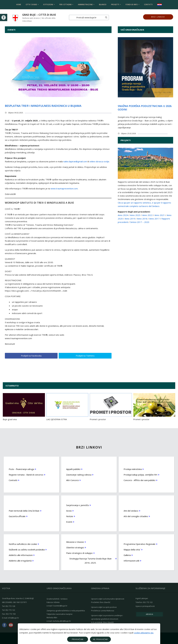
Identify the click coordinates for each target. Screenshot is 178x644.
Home (19, 5)
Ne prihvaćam (100, 639)
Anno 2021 (160, 215)
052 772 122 (10, 610)
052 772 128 (10, 606)
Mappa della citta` (132, 549)
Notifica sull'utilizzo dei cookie (23, 544)
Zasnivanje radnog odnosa (79, 474)
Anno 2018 (142, 219)
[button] (4, 17)
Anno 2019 (130, 219)
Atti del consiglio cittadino (136, 516)
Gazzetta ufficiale (17, 516)
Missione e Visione (75, 541)
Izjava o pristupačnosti (145, 606)
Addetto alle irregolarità (20, 560)
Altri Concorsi (72, 480)
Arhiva (149, 614)
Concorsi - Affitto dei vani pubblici (139, 480)
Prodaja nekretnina (133, 469)
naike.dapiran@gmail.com (75, 161)
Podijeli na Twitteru (85, 355)
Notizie (70, 516)
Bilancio (103, 5)
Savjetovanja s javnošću (78, 505)
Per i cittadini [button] (66, 5)
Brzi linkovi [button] (158, 17)
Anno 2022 (147, 215)
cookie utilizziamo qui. (144, 633)
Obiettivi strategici (75, 547)
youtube (11, 625)
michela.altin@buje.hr (62, 621)
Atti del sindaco (131, 510)
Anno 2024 (123, 215)
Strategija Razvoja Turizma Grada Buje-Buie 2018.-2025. (90, 560)
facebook (4, 625)
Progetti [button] (115, 5)
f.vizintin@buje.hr (60, 605)
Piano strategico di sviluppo (79, 553)
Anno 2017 (154, 219)
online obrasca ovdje (99, 161)
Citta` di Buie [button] (31, 5)
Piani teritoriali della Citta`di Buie (24, 510)
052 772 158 (11, 614)
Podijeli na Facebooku (31, 355)
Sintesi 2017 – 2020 (140, 222)
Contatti (148, 5)
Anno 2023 (135, 215)
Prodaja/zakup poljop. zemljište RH (140, 474)
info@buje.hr (13, 618)
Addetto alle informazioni (21, 555)
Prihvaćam (78, 639)
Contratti (13, 480)
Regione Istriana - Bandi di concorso (26, 474)
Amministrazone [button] (85, 5)
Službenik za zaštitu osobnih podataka (27, 549)
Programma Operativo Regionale (139, 544)
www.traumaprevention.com (64, 188)
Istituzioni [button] (48, 5)
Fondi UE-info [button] (132, 5)
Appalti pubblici (73, 469)
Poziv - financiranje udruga (21, 469)
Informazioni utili (131, 560)
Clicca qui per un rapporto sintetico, (135, 203)
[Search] (86, 17)
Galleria (127, 555)
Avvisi (69, 510)
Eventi (69, 521)
